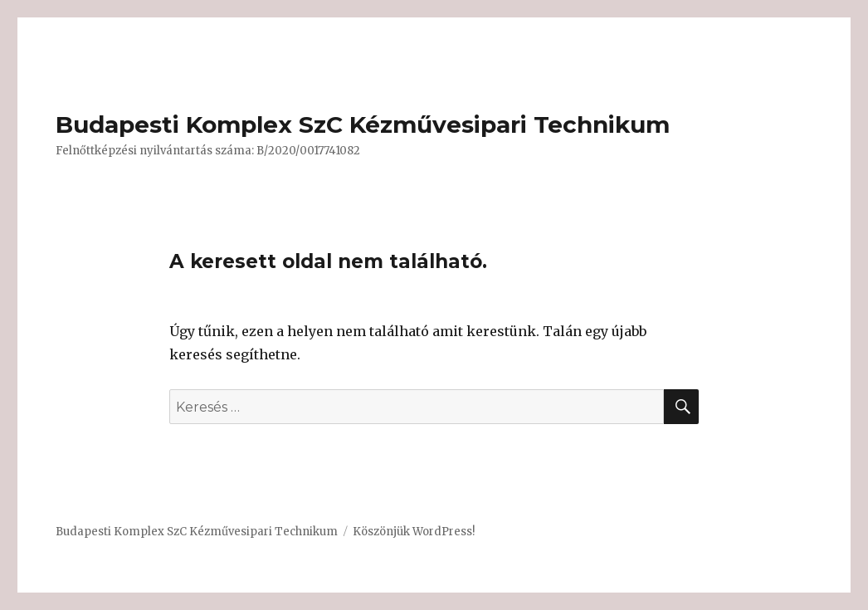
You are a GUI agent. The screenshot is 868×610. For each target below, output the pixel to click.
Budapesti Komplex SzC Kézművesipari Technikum (363, 124)
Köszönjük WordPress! (414, 532)
